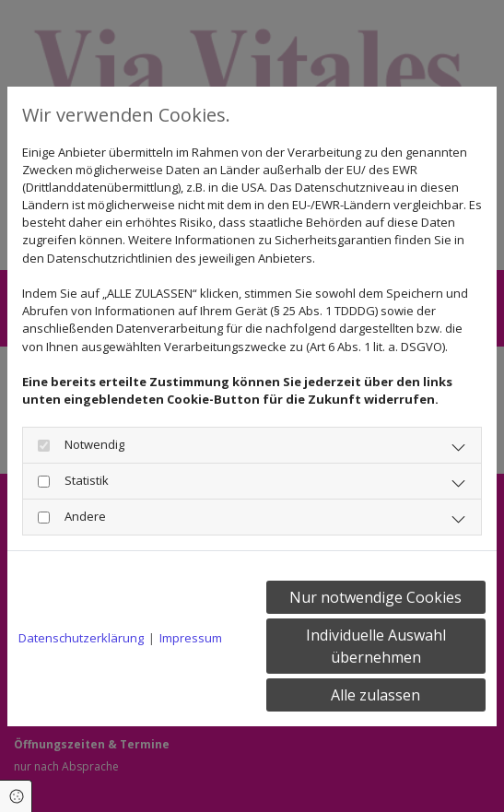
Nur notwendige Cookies (375, 597)
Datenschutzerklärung (81, 638)
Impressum (191, 638)
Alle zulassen (375, 695)
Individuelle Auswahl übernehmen (376, 646)
